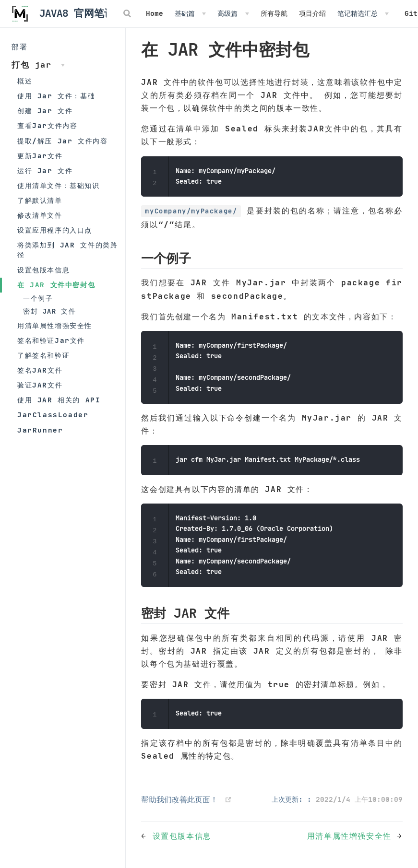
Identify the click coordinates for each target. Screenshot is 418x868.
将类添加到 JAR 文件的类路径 (67, 250)
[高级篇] (233, 13)
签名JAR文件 (40, 370)
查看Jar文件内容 (47, 126)
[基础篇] (190, 13)
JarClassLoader (53, 415)
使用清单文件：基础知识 (59, 186)
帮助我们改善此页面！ (179, 799)
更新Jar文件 (40, 156)
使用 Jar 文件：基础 (56, 96)
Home (155, 13)
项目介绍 (312, 13)
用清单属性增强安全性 (55, 326)
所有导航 (274, 13)
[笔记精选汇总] (363, 13)
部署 (19, 47)
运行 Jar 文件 (45, 171)
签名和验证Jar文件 (51, 340)
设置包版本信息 (43, 270)
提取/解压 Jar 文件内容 (62, 141)
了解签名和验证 (43, 355)
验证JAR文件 (40, 385)
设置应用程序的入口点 (55, 230)
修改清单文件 (40, 215)
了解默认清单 (40, 200)
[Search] (128, 13)
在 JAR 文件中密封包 (56, 285)
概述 (25, 81)
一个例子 (38, 299)
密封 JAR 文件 (49, 311)
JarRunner (40, 430)
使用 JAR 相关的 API (59, 400)
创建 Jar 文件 (45, 111)
